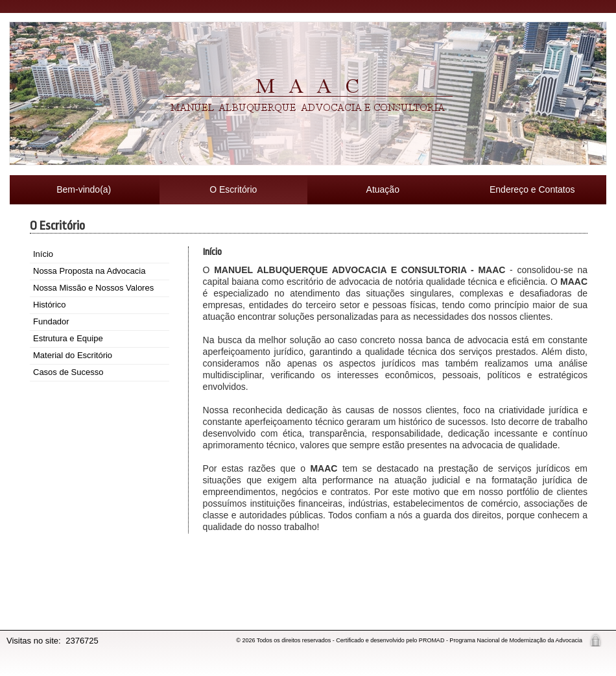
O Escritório (233, 189)
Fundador (51, 321)
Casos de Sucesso (68, 372)
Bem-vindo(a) (84, 189)
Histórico (50, 305)
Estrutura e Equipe (68, 338)
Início (43, 254)
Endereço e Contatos (532, 189)
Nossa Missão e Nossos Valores (93, 288)
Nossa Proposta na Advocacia (89, 271)
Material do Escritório (73, 355)
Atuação (383, 189)
